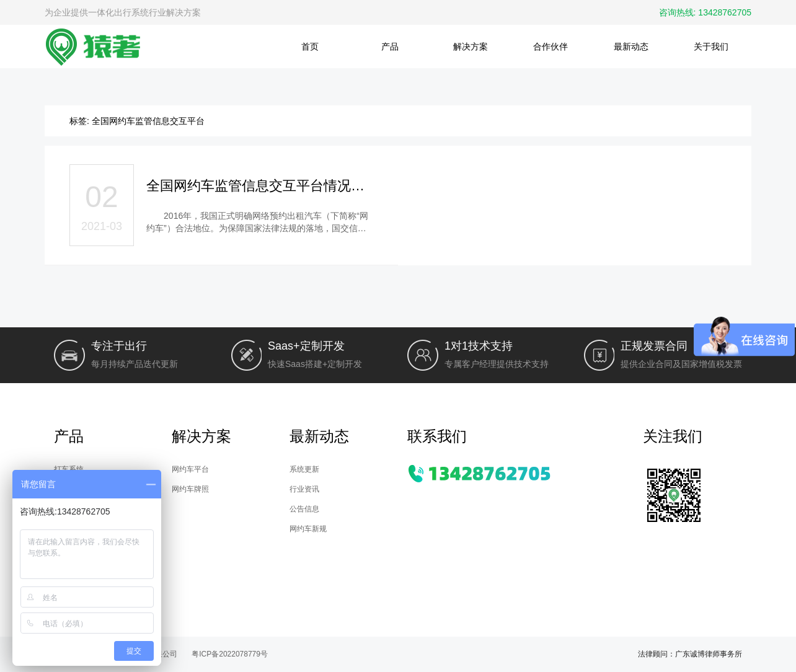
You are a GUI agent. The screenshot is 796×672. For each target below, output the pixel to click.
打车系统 (69, 469)
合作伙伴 (551, 46)
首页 (310, 46)
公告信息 (304, 509)
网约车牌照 (190, 489)
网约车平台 (190, 469)
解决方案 (471, 46)
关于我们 (711, 46)
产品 (390, 46)
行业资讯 (304, 489)
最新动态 (631, 46)
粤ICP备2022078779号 (230, 654)
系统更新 (304, 469)
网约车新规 (308, 529)
